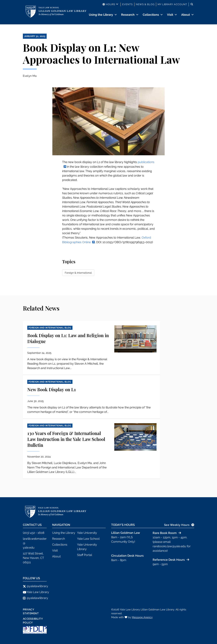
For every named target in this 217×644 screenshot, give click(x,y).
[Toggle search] (192, 4)
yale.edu (29, 548)
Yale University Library (87, 547)
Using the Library (101, 15)
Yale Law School (88, 539)
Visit (170, 15)
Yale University (87, 533)
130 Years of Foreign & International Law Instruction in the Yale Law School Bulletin (66, 439)
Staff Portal (85, 555)
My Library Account (172, 4)
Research (128, 15)
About (186, 15)
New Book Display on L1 (52, 389)
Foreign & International (78, 273)
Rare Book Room (165, 533)
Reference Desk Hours (169, 560)
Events (127, 4)
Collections (151, 15)
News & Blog (145, 4)
